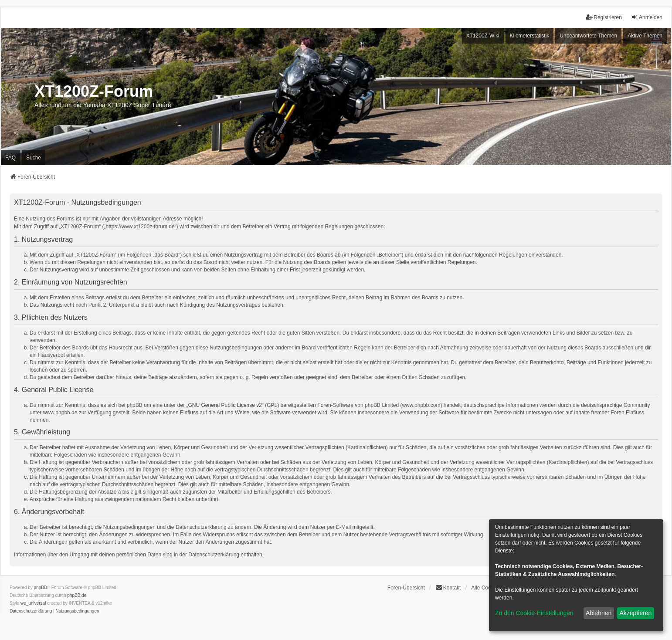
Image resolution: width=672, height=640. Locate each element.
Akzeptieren (635, 613)
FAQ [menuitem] (10, 158)
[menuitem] (31, 611)
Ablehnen (599, 613)
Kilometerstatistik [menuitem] (530, 36)
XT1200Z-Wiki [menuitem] (483, 36)
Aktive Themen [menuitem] (645, 36)
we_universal (33, 603)
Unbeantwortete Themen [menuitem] (588, 36)
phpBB (41, 588)
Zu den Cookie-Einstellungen (534, 613)
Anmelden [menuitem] (647, 17)
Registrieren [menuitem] (604, 17)
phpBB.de (77, 595)
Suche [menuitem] (34, 158)
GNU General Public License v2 (225, 405)
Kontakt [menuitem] (448, 588)
